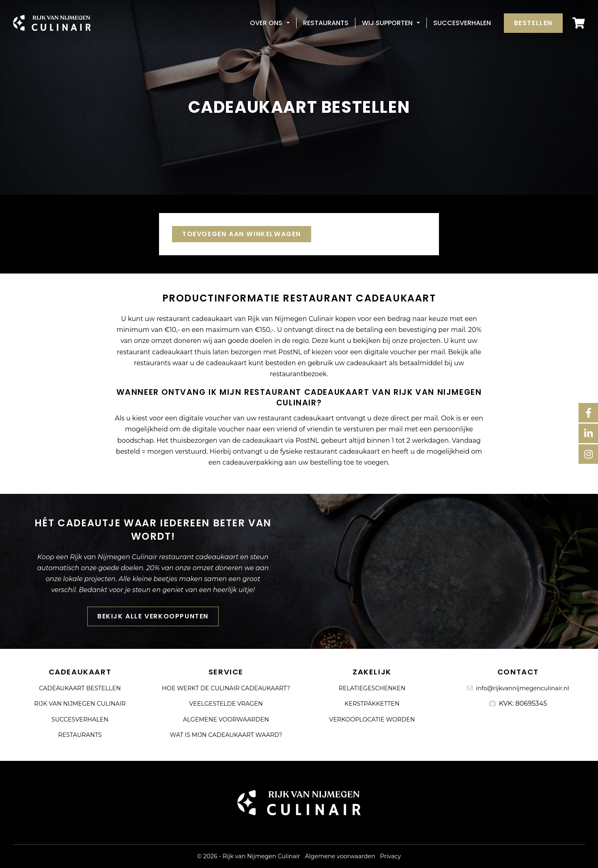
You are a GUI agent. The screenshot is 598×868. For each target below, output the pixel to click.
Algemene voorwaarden (226, 719)
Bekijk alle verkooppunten (153, 620)
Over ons (266, 23)
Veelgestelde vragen (226, 704)
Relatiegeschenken (372, 688)
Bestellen (533, 23)
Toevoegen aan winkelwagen (242, 234)
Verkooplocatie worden (372, 719)
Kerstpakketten (372, 704)
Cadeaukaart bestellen (80, 688)
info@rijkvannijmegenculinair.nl (518, 688)
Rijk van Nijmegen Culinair (80, 704)
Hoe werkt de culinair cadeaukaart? (226, 688)
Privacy (390, 856)
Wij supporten (387, 23)
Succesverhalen (462, 23)
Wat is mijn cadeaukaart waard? (226, 735)
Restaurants (326, 23)
